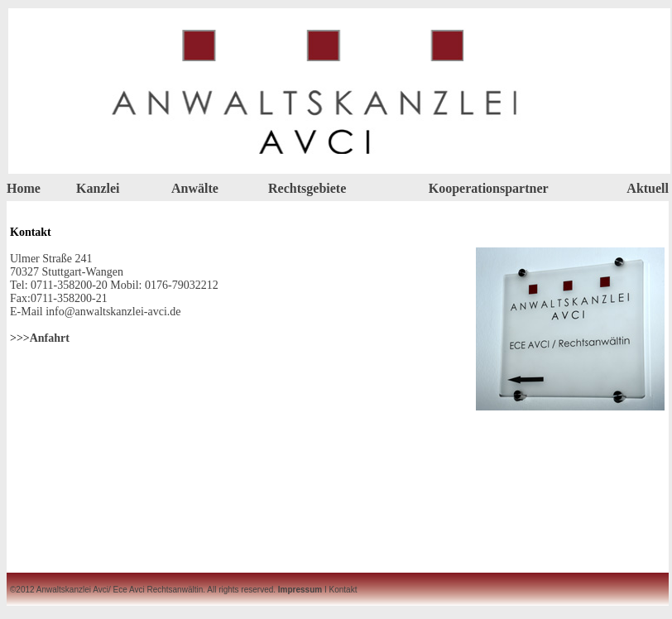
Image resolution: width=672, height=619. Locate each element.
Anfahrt (50, 338)
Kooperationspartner (489, 188)
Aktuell (648, 188)
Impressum (300, 590)
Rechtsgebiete (307, 188)
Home (24, 188)
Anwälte (195, 188)
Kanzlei (98, 188)
